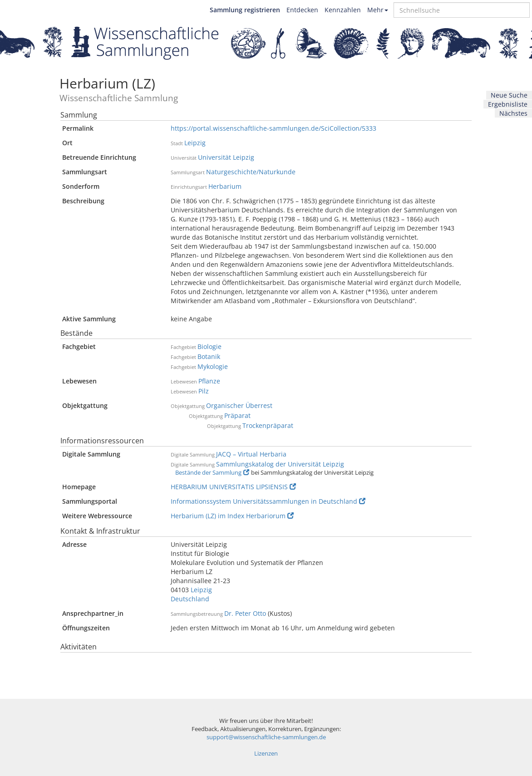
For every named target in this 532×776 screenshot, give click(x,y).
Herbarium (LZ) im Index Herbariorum (232, 516)
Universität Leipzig (226, 157)
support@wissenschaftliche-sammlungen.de (266, 737)
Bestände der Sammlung (212, 473)
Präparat (237, 415)
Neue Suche (509, 95)
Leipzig (195, 143)
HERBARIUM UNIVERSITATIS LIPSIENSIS (233, 487)
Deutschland (190, 599)
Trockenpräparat (268, 425)
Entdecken (302, 10)
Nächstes (513, 113)
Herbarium (225, 186)
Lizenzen (266, 754)
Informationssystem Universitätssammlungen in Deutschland (268, 501)
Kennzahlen (343, 10)
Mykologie (213, 366)
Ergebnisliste (508, 104)
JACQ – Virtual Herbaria (251, 454)
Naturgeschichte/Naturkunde (251, 172)
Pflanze (209, 381)
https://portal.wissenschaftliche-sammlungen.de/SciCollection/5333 (273, 128)
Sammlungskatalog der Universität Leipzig (280, 464)
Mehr (378, 10)
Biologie (209, 346)
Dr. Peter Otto (245, 613)
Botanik (209, 356)
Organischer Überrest (239, 405)
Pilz (204, 391)
